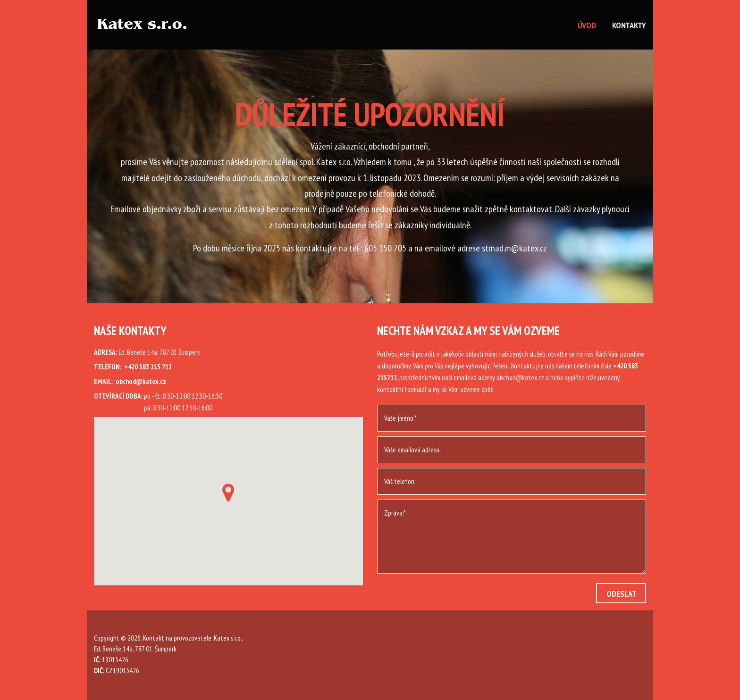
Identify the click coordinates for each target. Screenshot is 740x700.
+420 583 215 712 (148, 367)
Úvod (587, 25)
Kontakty (629, 25)
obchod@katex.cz (141, 381)
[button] (228, 492)
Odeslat (622, 594)
